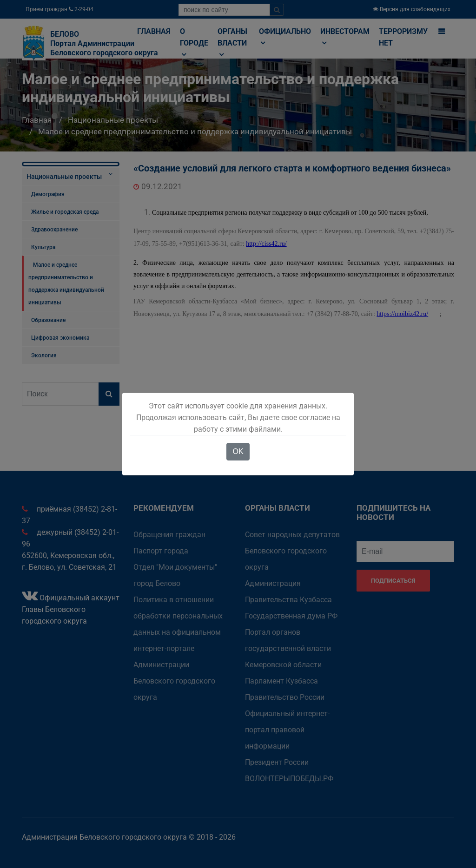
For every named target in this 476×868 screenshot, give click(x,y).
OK (238, 451)
